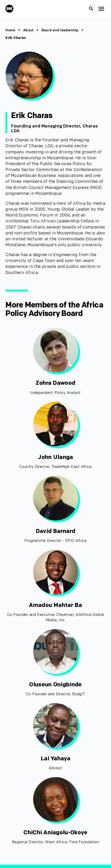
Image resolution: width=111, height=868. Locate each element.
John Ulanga (55, 457)
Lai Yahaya (55, 759)
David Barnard (56, 531)
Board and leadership (60, 30)
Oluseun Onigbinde (55, 685)
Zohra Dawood (55, 383)
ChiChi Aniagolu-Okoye (55, 833)
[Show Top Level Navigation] (101, 9)
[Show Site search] (91, 9)
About (29, 30)
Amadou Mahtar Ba (55, 605)
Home (10, 30)
